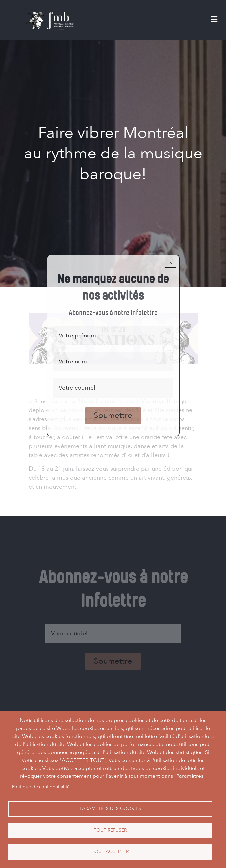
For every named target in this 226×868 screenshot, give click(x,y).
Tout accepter (110, 852)
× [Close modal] (171, 263)
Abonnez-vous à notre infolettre (113, 313)
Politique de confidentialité (41, 787)
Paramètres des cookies (110, 808)
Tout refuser (110, 830)
